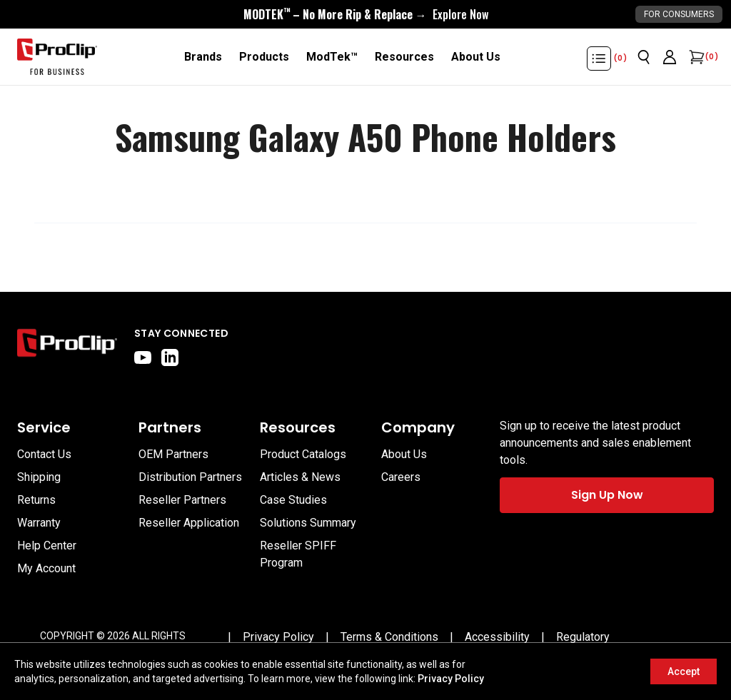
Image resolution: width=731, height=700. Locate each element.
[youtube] (143, 357)
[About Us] (476, 57)
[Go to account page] (670, 57)
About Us (404, 454)
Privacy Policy (451, 679)
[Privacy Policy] (278, 637)
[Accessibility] (497, 637)
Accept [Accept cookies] (684, 671)
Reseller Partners (182, 500)
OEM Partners (173, 454)
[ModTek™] (332, 57)
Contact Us (44, 454)
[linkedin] (170, 357)
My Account (46, 568)
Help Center (47, 546)
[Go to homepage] (57, 57)
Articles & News (300, 477)
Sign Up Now (607, 495)
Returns (36, 500)
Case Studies (293, 500)
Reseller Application (189, 523)
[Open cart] (695, 57)
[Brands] (203, 57)
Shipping (39, 477)
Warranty (39, 523)
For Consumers (679, 14)
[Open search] (644, 57)
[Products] (264, 57)
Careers (401, 477)
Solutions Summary (308, 523)
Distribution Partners (190, 477)
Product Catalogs (303, 454)
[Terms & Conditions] (389, 637)
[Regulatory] (583, 637)
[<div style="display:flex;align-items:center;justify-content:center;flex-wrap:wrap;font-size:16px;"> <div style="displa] (366, 14)
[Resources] (404, 57)
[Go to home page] (67, 346)
